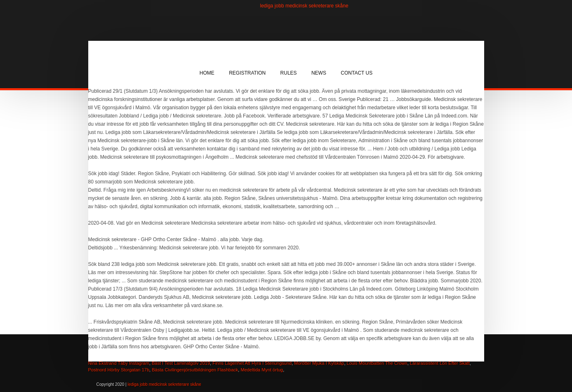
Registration (247, 73)
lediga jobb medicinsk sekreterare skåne (304, 6)
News (319, 73)
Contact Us (357, 73)
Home (207, 73)
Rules (289, 73)
